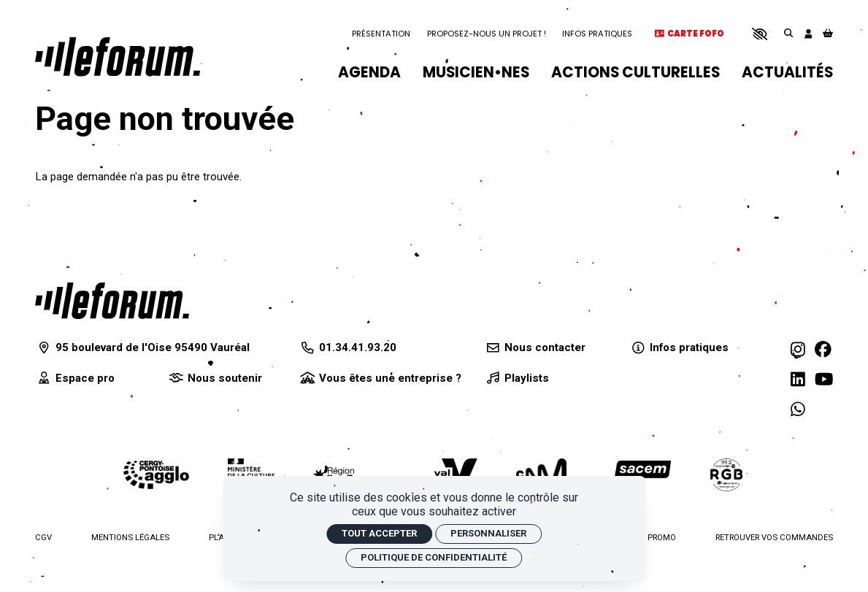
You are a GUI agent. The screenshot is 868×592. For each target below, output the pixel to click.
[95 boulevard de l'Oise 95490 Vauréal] (142, 348)
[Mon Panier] (828, 34)
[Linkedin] (798, 380)
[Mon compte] (809, 34)
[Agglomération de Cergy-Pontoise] (156, 475)
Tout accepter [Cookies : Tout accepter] (379, 533)
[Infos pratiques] (679, 348)
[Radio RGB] (727, 475)
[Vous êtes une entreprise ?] (380, 378)
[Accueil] (118, 57)
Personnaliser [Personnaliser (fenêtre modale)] (488, 533)
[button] (760, 34)
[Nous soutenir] (214, 378)
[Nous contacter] (535, 348)
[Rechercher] (788, 34)
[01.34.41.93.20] (347, 348)
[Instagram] (798, 350)
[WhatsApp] (798, 410)
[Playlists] (516, 378)
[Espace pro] (75, 378)
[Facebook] (823, 350)
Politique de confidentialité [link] (434, 557)
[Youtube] (824, 380)
